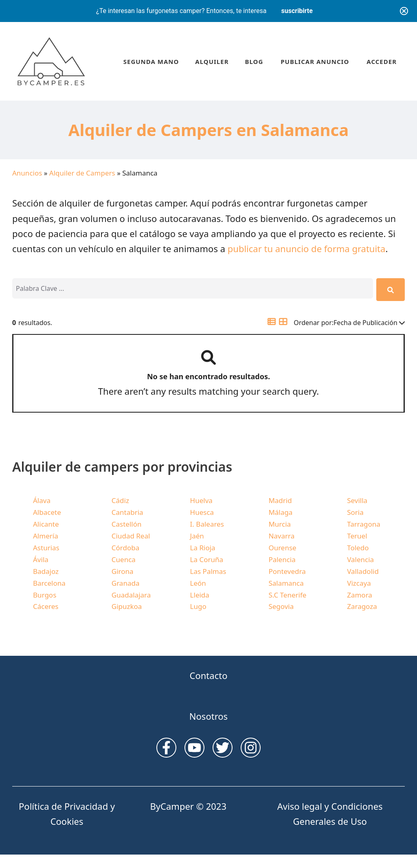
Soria (355, 512)
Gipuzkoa (127, 606)
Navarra (281, 536)
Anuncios (27, 173)
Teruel (357, 536)
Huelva (201, 500)
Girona (123, 571)
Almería (46, 536)
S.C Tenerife (287, 595)
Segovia (281, 606)
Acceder (382, 62)
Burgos (45, 595)
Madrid (280, 500)
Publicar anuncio (315, 62)
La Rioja (203, 548)
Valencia (360, 559)
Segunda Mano (151, 62)
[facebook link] (251, 748)
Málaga (280, 512)
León (198, 583)
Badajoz (46, 571)
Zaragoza (362, 606)
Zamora (360, 595)
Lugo (198, 606)
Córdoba (125, 548)
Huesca (202, 512)
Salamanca (286, 583)
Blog (254, 62)
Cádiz (120, 500)
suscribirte (297, 11)
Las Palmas (208, 571)
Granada (126, 583)
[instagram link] (166, 748)
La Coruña (207, 559)
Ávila (41, 559)
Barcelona (49, 583)
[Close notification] (404, 11)
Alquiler (212, 62)
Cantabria (127, 512)
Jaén (197, 536)
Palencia (282, 559)
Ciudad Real (131, 536)
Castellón (127, 524)
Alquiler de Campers (82, 173)
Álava (42, 500)
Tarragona (364, 524)
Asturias (46, 548)
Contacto (209, 675)
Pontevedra (287, 571)
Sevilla (357, 500)
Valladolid (363, 571)
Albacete (47, 512)
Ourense (282, 548)
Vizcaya (359, 583)
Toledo (358, 548)
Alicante (46, 524)
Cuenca (124, 559)
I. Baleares (207, 524)
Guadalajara (131, 595)
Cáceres (46, 606)
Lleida (200, 595)
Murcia (280, 524)
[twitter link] (223, 748)
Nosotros (208, 716)
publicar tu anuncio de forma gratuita (307, 248)
